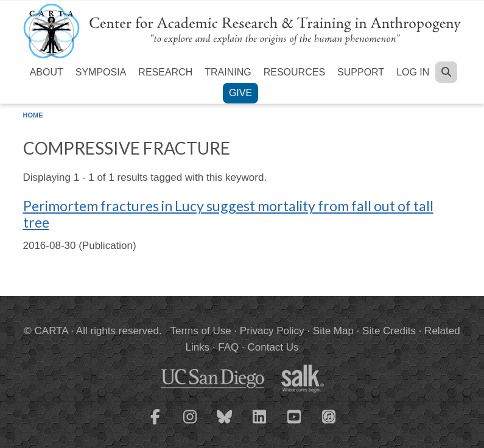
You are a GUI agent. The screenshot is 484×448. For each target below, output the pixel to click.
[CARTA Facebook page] (155, 424)
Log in (413, 72)
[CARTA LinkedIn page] (259, 424)
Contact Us (273, 347)
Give (240, 93)
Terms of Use (201, 331)
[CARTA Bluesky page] (225, 424)
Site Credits (389, 331)
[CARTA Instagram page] (190, 424)
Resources (294, 72)
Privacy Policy (272, 331)
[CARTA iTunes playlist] (329, 416)
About (47, 72)
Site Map (333, 331)
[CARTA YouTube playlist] (294, 424)
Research (165, 72)
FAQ (228, 347)
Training (228, 72)
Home (33, 115)
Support (361, 72)
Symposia (101, 72)
